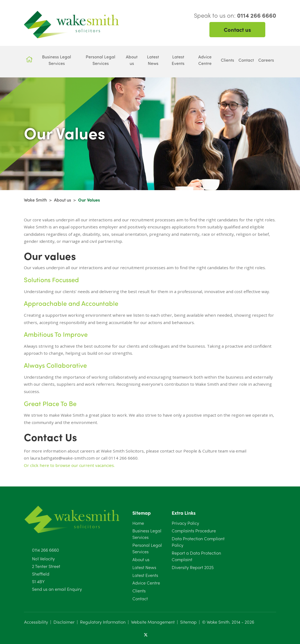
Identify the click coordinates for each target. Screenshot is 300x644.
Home (138, 523)
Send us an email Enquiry (57, 589)
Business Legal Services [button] (57, 60)
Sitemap (188, 622)
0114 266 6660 (46, 550)
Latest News (144, 567)
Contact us (237, 29)
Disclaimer (64, 622)
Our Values (89, 200)
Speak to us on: (235, 15)
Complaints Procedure (194, 531)
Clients (139, 591)
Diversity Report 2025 (193, 567)
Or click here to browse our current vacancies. (69, 465)
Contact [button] (246, 60)
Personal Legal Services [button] (100, 60)
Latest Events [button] (178, 60)
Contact (140, 599)
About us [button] (132, 60)
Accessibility (36, 622)
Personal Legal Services (147, 548)
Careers (266, 60)
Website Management (153, 622)
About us (63, 200)
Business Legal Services (147, 534)
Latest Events (145, 575)
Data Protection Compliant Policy (198, 542)
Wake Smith (35, 200)
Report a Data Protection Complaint (196, 556)
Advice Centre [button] (205, 60)
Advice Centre (146, 583)
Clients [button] (227, 60)
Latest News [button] (153, 60)
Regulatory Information (103, 622)
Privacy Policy (185, 523)
